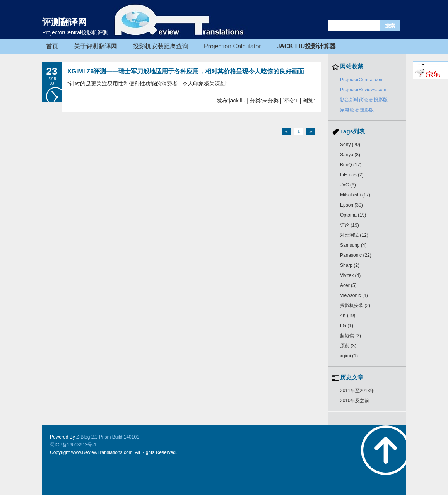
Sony (350, 145)
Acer (348, 285)
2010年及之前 (355, 401)
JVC (348, 185)
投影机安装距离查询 (161, 46)
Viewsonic (354, 295)
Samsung (353, 245)
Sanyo (350, 155)
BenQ (351, 165)
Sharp (350, 265)
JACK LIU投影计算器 (306, 46)
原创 (348, 346)
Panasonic (356, 255)
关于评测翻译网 (96, 46)
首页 (52, 46)
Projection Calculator (233, 46)
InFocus (352, 175)
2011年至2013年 (357, 391)
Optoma (353, 215)
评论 (350, 225)
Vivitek (350, 275)
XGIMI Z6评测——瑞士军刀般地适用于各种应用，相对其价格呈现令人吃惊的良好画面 (186, 71)
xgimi (349, 356)
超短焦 (351, 336)
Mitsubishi (355, 195)
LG (347, 326)
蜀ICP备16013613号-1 (73, 445)
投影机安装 (355, 306)
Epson (351, 205)
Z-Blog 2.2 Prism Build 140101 (108, 437)
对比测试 (354, 235)
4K (348, 316)
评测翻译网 (64, 22)
